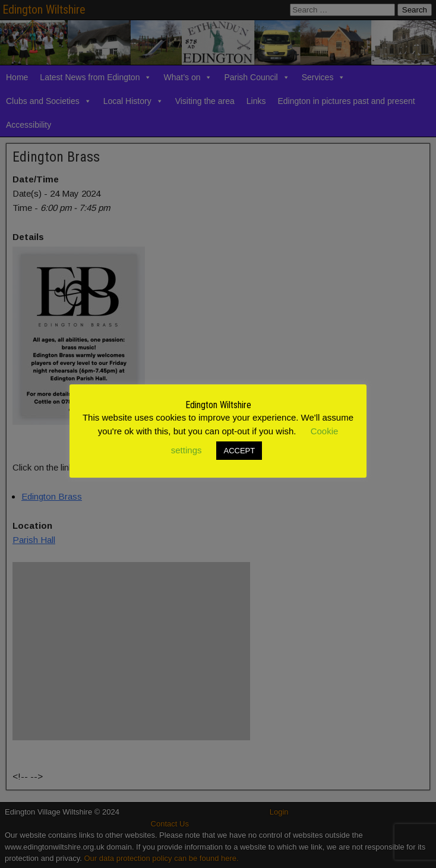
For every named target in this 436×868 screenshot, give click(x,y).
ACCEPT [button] (239, 451)
